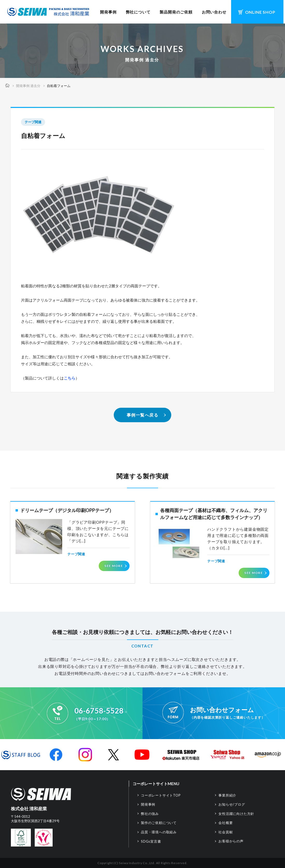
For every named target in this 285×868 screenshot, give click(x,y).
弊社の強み (150, 814)
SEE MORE (114, 566)
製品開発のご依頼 (176, 12)
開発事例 (108, 12)
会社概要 (226, 823)
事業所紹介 (227, 795)
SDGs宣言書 (151, 841)
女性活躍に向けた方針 (236, 814)
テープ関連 (33, 122)
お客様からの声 (231, 841)
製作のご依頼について (159, 823)
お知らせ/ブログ (232, 804)
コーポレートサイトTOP (161, 795)
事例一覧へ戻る (143, 415)
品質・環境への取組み (159, 832)
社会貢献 (226, 832)
